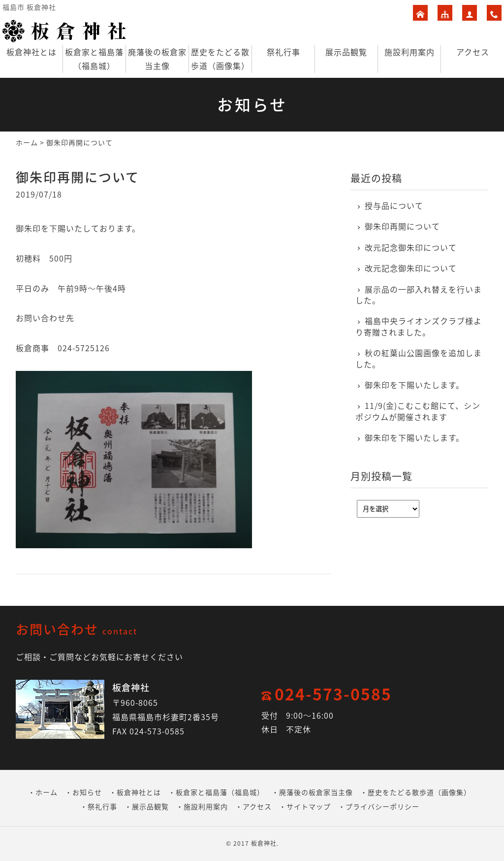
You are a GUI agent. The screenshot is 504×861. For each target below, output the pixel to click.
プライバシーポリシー (382, 806)
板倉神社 (264, 843)
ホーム (27, 142)
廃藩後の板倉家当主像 (157, 59)
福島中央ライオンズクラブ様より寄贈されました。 (419, 326)
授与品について (394, 205)
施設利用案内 (409, 52)
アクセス (473, 52)
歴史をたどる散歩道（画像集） (220, 59)
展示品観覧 (346, 52)
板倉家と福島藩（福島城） (94, 59)
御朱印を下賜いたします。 (414, 385)
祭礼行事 (283, 52)
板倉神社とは (31, 52)
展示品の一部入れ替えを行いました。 (419, 295)
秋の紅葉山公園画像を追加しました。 (419, 358)
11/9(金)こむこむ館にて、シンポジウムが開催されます (418, 411)
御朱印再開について (402, 226)
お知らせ (87, 792)
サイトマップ (309, 806)
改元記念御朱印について (411, 247)
